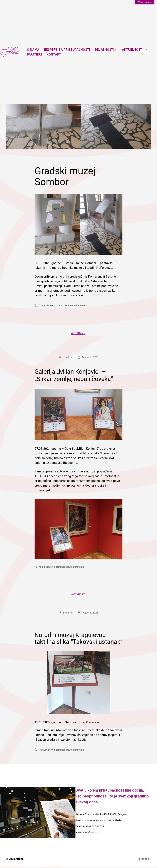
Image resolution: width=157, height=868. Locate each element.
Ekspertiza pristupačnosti (69, 50)
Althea (20, 859)
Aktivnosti (78, 333)
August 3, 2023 (90, 358)
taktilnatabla (81, 306)
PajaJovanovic (47, 750)
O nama (35, 50)
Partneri (36, 54)
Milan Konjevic (47, 567)
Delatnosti (106, 50)
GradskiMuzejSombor (51, 306)
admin (70, 358)
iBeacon (69, 306)
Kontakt (55, 54)
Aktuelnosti (134, 50)
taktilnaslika (63, 567)
